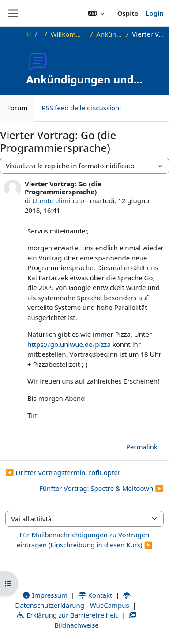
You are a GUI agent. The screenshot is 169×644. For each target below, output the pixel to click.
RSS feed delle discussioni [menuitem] (81, 108)
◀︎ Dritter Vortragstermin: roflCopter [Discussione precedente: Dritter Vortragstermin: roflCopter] (63, 472)
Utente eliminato (58, 200)
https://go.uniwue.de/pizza (69, 344)
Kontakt (95, 595)
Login (155, 13)
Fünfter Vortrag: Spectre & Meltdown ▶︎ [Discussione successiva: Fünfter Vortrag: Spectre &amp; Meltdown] (101, 488)
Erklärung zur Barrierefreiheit (67, 615)
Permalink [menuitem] (142, 447)
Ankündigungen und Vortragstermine (109, 34)
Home (29, 34)
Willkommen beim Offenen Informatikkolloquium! (69, 34)
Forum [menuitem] (17, 108)
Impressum (45, 595)
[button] (96, 13)
